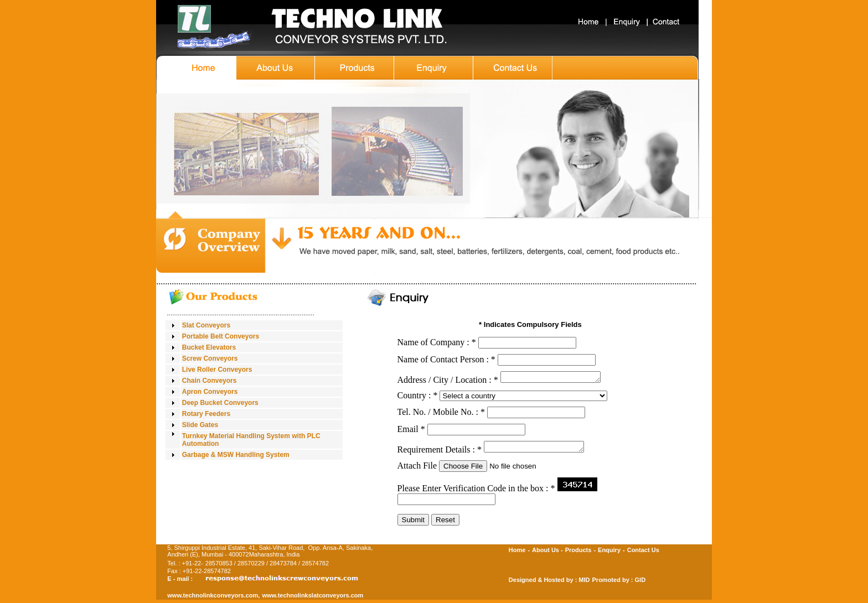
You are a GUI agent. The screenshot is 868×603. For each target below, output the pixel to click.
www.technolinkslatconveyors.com (312, 599)
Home (517, 553)
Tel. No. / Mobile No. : (441, 414)
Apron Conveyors (210, 392)
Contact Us (643, 553)
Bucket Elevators (209, 347)
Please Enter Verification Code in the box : (476, 492)
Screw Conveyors (210, 358)
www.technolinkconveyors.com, (213, 599)
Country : (418, 397)
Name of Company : (437, 342)
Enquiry (609, 553)
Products (578, 553)
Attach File (417, 469)
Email (411, 431)
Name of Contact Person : (446, 359)
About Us (546, 553)
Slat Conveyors (206, 325)
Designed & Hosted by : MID (549, 583)
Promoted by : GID (619, 583)
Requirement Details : (440, 453)
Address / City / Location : (448, 381)
